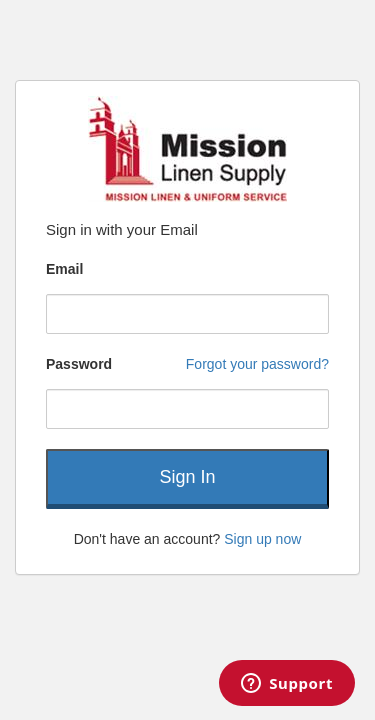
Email (64, 269)
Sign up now (262, 539)
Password (79, 364)
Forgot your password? (257, 364)
